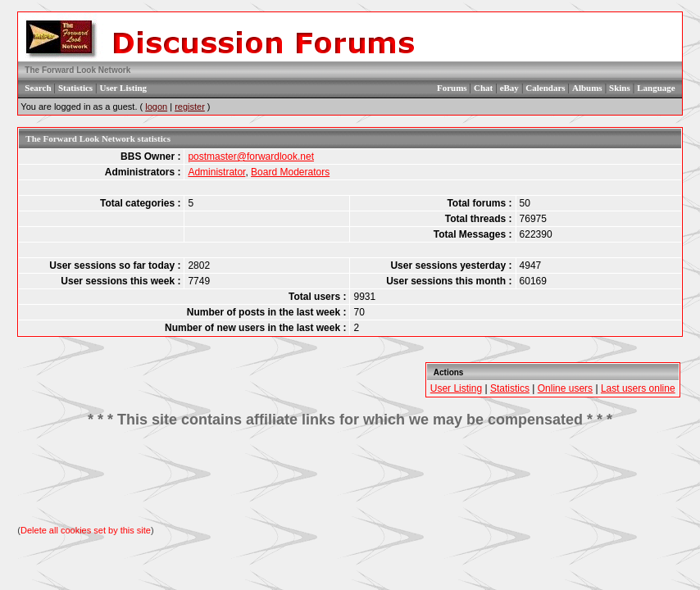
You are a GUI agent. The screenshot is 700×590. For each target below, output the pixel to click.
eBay (509, 88)
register (190, 107)
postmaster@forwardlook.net (251, 157)
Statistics (75, 88)
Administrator (216, 172)
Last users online (638, 388)
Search (38, 88)
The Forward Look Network (77, 70)
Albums (587, 88)
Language (656, 88)
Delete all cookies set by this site (86, 530)
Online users (565, 388)
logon (156, 107)
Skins (620, 88)
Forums (452, 88)
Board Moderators (290, 172)
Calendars (545, 88)
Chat (483, 88)
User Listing (124, 88)
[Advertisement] (350, 477)
